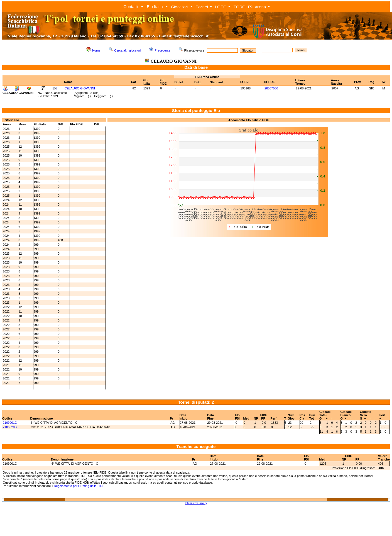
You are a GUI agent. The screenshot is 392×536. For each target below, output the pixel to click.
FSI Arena (257, 7)
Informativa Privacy (196, 503)
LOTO (221, 7)
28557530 (271, 88)
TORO (239, 7)
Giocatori (180, 7)
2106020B (10, 427)
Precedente (162, 50)
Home (96, 50)
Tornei (202, 7)
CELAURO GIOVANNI (80, 88)
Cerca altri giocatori (128, 50)
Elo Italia (155, 7)
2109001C (10, 423)
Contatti (131, 7)
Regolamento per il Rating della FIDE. (79, 486)
